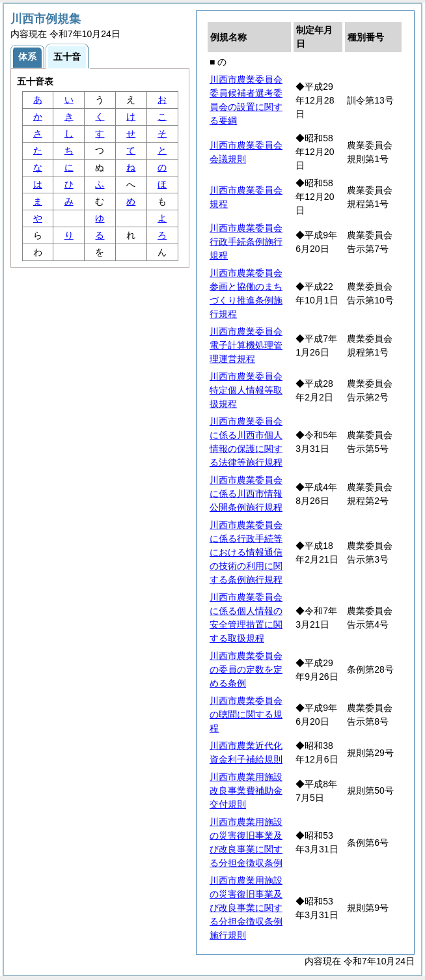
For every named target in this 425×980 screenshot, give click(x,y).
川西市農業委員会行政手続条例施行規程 (246, 242)
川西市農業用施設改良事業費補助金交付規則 (246, 791)
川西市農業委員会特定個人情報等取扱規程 (246, 390)
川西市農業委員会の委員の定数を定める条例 (246, 669)
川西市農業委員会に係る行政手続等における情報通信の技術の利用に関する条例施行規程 (246, 552)
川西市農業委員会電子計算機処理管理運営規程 (246, 345)
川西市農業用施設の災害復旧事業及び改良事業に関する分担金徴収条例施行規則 (246, 908)
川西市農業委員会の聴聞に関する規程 (246, 714)
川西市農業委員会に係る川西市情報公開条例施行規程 (246, 494)
